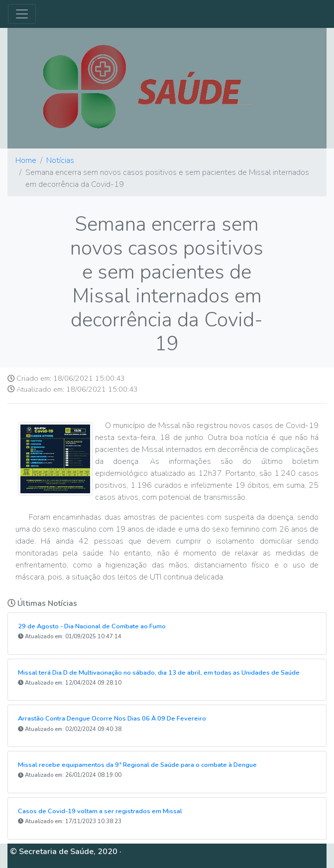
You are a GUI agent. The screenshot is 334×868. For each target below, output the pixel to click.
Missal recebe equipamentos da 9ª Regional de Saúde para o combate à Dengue (137, 765)
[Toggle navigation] (22, 14)
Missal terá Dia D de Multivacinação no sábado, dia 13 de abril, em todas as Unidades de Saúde (159, 673)
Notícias (60, 160)
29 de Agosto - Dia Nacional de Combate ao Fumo (92, 626)
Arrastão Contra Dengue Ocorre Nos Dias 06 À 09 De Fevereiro (112, 719)
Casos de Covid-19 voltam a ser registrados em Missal (100, 811)
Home (26, 160)
